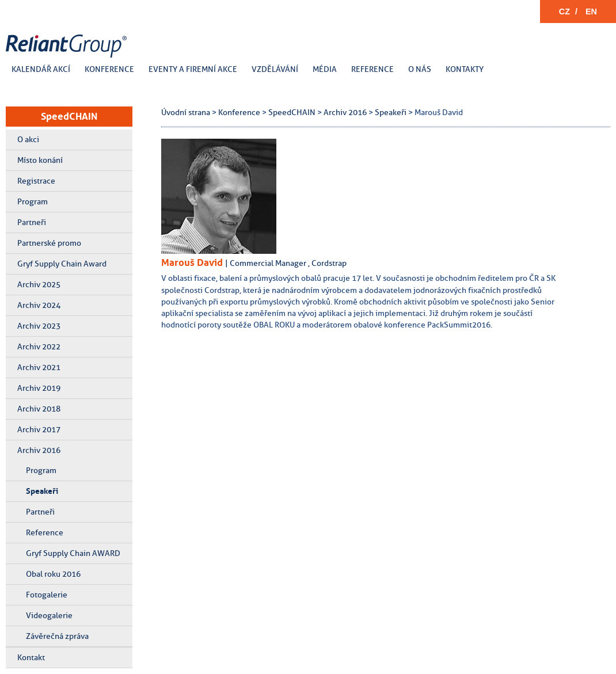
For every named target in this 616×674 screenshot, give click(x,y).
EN (591, 12)
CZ (564, 12)
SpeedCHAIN (69, 116)
